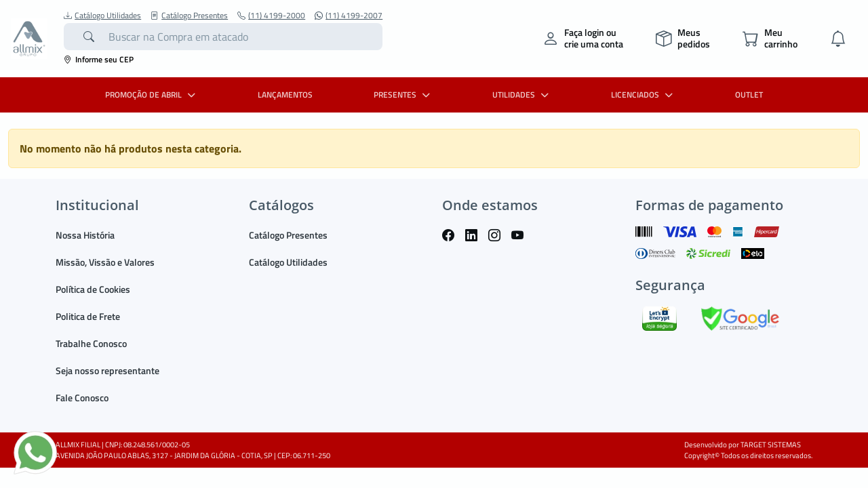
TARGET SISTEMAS (771, 445)
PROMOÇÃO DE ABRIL (152, 95)
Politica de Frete (88, 316)
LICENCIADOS (644, 95)
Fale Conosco (82, 398)
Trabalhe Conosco (91, 343)
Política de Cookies (93, 289)
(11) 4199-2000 (271, 16)
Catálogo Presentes (189, 16)
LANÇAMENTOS (285, 95)
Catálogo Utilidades (102, 16)
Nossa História (85, 235)
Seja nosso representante (107, 370)
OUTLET (749, 95)
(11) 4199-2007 (349, 16)
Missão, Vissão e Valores (105, 262)
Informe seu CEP (99, 59)
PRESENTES (403, 95)
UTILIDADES (522, 95)
